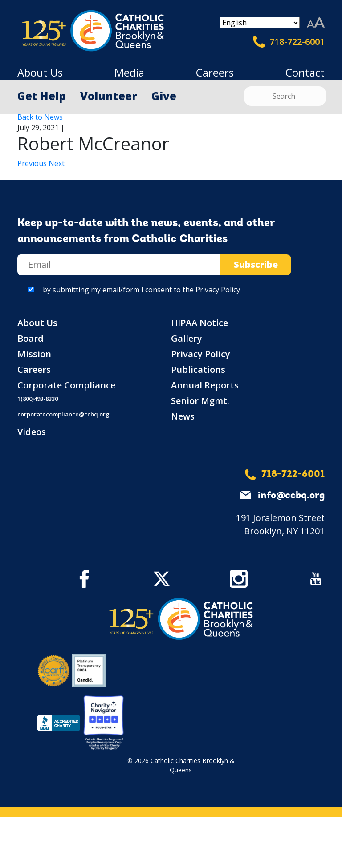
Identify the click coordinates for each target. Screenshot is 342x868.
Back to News (40, 117)
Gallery (187, 338)
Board (31, 338)
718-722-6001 (289, 42)
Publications (198, 369)
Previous (33, 163)
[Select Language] (260, 23)
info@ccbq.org (291, 496)
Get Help (42, 96)
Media (129, 72)
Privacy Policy (218, 290)
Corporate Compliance (66, 385)
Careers (215, 72)
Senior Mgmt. (200, 401)
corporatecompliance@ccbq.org (63, 414)
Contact (305, 72)
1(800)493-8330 (38, 399)
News (183, 416)
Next (57, 163)
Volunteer (109, 96)
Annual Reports (205, 385)
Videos (32, 432)
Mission (34, 354)
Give (164, 96)
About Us (40, 72)
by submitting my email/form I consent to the (141, 290)
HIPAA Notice (199, 323)
